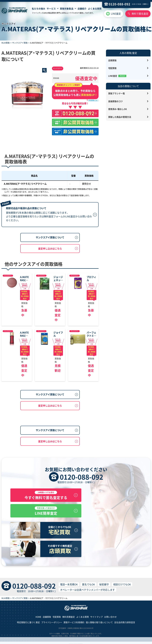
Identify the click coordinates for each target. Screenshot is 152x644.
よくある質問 (95, 8)
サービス (51, 8)
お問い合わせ (110, 614)
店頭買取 (112, 60)
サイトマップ (96, 614)
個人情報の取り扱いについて (99, 619)
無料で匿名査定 (140, 14)
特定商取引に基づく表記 (28, 619)
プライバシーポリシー (52, 619)
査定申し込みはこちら (50, 264)
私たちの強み (39, 8)
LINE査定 (116, 14)
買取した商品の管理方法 (120, 117)
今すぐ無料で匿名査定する (42, 528)
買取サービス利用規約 (74, 619)
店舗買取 (47, 614)
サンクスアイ (58, 68)
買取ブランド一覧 (117, 93)
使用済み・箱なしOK (118, 109)
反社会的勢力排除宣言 (125, 619)
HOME (38, 614)
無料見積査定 (69, 614)
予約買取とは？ (93, 100)
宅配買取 (112, 68)
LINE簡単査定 (110, 528)
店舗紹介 (82, 8)
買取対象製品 (67, 8)
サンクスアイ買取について (50, 253)
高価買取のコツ (115, 101)
